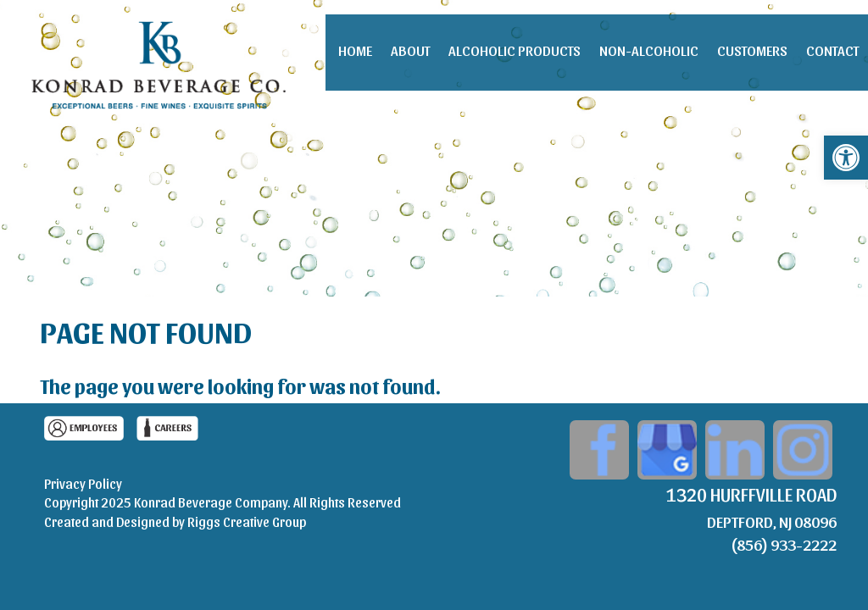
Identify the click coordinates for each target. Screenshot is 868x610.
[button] (846, 158)
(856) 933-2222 (784, 544)
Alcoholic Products (515, 50)
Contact (832, 50)
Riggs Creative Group (247, 521)
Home (355, 50)
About (410, 50)
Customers (752, 50)
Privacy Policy (83, 483)
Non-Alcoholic (649, 50)
